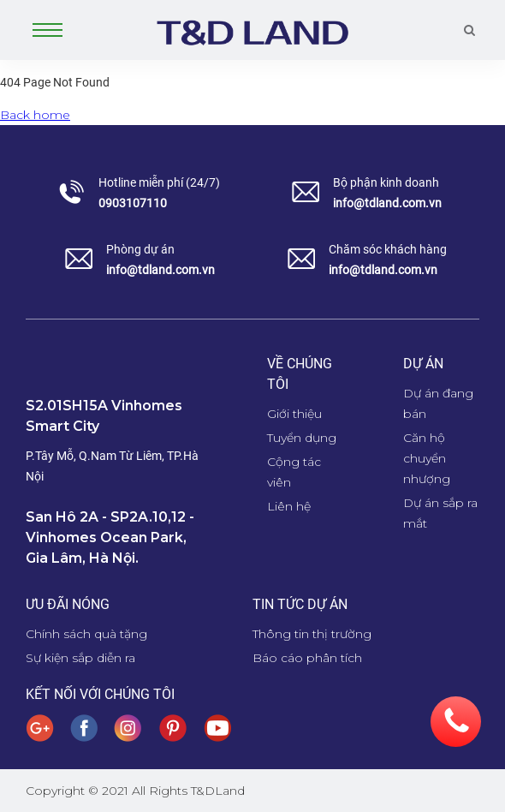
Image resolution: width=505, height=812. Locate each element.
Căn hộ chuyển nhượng (427, 458)
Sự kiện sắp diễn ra (80, 658)
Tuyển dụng (302, 438)
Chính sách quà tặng (86, 634)
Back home (35, 115)
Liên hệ (289, 506)
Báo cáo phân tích (307, 658)
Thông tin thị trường (312, 634)
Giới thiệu (294, 414)
